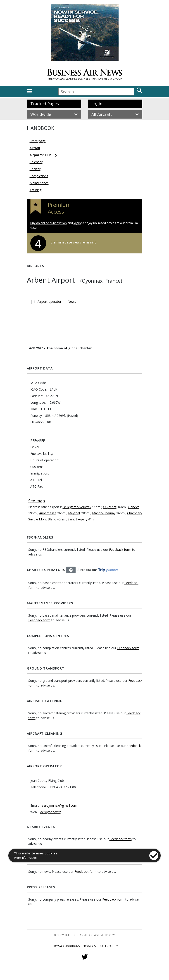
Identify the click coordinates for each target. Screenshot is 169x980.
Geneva (134, 507)
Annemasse (48, 513)
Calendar (36, 162)
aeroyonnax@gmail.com (59, 805)
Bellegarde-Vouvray (77, 507)
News (72, 302)
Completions (39, 176)
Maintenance (39, 183)
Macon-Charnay (104, 513)
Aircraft (35, 148)
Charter (35, 169)
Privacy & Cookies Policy (100, 946)
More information (25, 858)
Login (97, 104)
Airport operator (49, 302)
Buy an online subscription (49, 223)
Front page (38, 141)
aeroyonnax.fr (50, 812)
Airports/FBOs (40, 155)
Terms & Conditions (65, 946)
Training (36, 190)
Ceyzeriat (110, 507)
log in (77, 223)
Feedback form (120, 550)
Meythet (74, 513)
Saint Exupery (77, 519)
